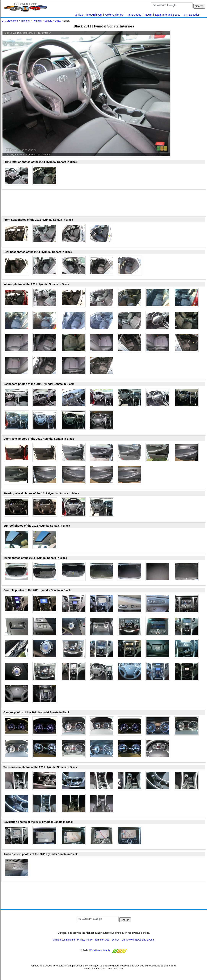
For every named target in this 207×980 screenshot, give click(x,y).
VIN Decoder (192, 15)
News (148, 15)
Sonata (48, 21)
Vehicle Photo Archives (88, 15)
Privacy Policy (85, 940)
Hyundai (37, 21)
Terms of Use (102, 940)
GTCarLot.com (10, 21)
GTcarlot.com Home (64, 940)
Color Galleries (114, 15)
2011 (58, 21)
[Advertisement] (104, 203)
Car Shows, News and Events (138, 940)
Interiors (25, 21)
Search (115, 940)
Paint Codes (134, 15)
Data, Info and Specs (168, 15)
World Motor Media (100, 950)
